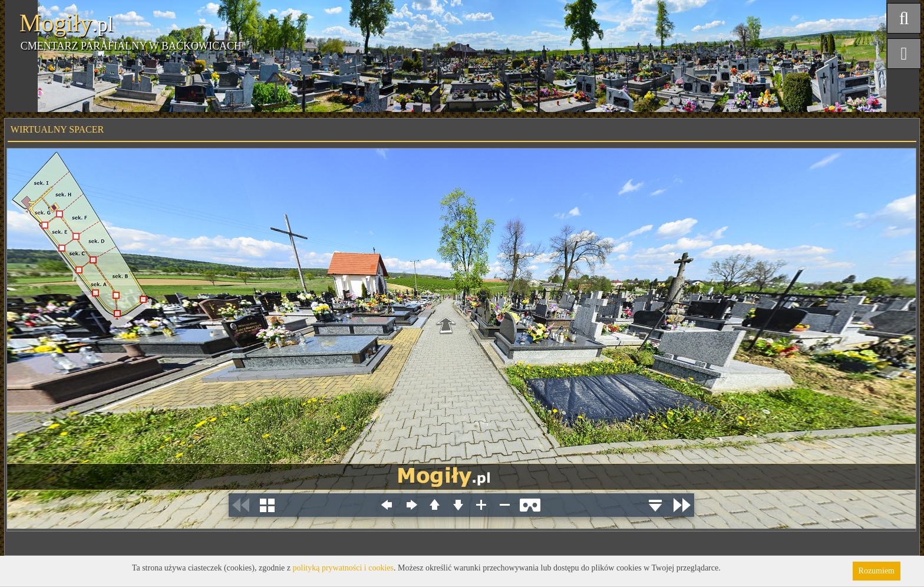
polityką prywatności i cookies (343, 568)
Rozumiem (877, 571)
